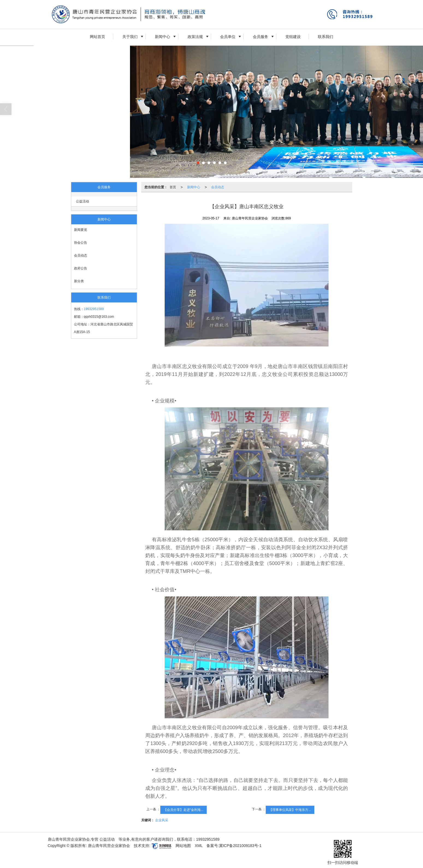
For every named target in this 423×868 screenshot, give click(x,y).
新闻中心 (162, 37)
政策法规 (195, 37)
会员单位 (228, 37)
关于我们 (130, 37)
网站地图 (183, 846)
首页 (173, 187)
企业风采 (162, 820)
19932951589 (94, 309)
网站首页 (97, 37)
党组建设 (293, 37)
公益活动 (82, 201)
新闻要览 (81, 230)
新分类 (79, 281)
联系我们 (326, 37)
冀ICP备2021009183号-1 (240, 846)
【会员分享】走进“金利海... (184, 810)
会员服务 (261, 37)
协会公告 (81, 243)
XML (199, 846)
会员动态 (81, 255)
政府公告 (81, 268)
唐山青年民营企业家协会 (109, 846)
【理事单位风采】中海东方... (290, 810)
